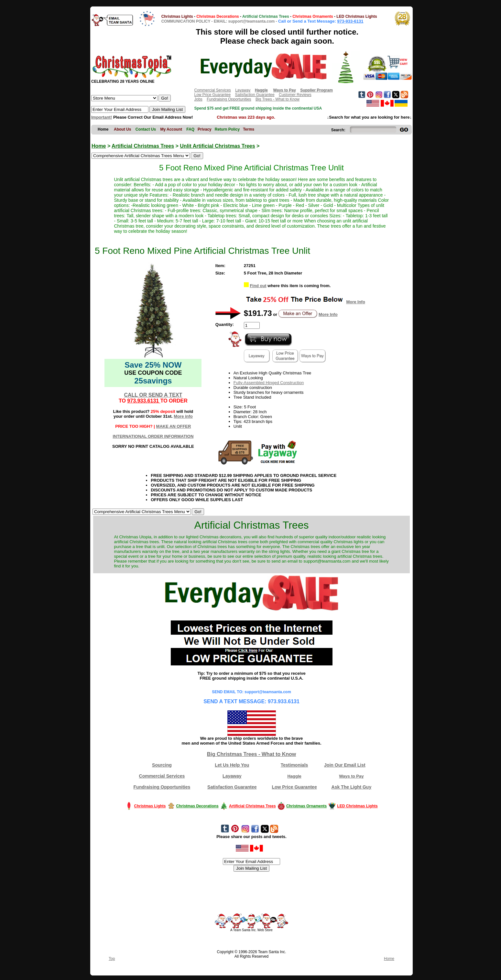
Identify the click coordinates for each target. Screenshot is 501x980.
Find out (258, 286)
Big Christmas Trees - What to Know (252, 754)
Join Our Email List (345, 765)
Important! (102, 117)
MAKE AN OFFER (174, 426)
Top (112, 959)
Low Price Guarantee (212, 95)
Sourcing (162, 765)
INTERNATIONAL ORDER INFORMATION (153, 436)
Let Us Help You (232, 765)
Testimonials (294, 765)
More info (183, 416)
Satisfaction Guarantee (255, 95)
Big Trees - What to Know (278, 99)
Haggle (294, 776)
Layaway (243, 90)
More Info (356, 302)
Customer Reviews (295, 95)
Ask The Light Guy (352, 787)
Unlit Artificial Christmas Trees (217, 146)
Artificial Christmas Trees (143, 146)
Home (99, 146)
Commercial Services (212, 90)
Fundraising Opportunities (229, 99)
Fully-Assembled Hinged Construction (269, 383)
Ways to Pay (351, 776)
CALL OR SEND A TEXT (153, 395)
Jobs (198, 99)
